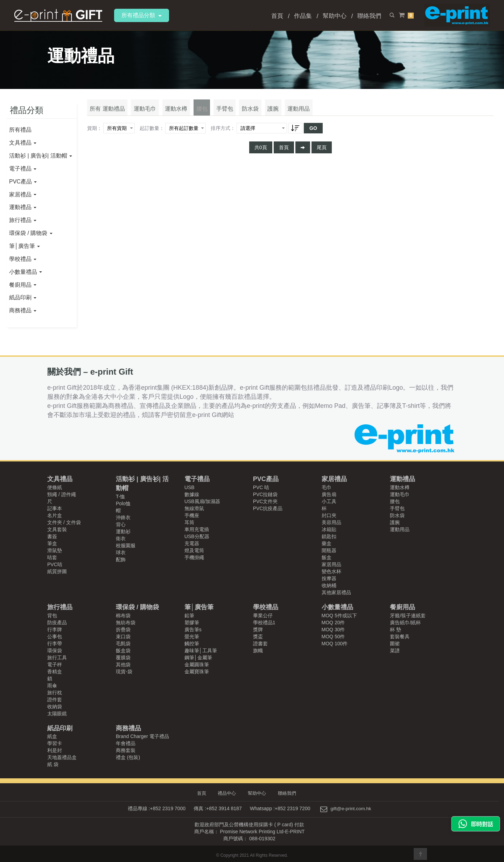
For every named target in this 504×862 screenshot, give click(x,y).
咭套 (52, 557)
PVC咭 (55, 564)
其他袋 (123, 665)
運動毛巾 (141, 112)
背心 (121, 524)
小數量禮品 (26, 272)
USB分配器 (197, 536)
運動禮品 (23, 207)
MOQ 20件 (333, 623)
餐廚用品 (23, 285)
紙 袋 (53, 764)
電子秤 (55, 665)
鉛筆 (189, 616)
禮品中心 (228, 793)
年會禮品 (126, 743)
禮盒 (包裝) (128, 757)
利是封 (55, 750)
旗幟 (258, 651)
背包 (52, 616)
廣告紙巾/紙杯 (405, 623)
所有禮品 (20, 130)
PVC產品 (23, 182)
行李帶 (55, 644)
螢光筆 (192, 637)
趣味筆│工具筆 (201, 651)
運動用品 (280, 112)
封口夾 (329, 515)
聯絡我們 (369, 16)
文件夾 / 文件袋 (64, 522)
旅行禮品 (23, 220)
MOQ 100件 (335, 644)
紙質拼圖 (57, 571)
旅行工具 (57, 658)
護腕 (257, 112)
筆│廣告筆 (24, 246)
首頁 (277, 16)
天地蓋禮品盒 (62, 757)
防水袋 (236, 112)
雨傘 (52, 686)
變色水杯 (331, 571)
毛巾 (327, 487)
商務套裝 (126, 750)
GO (313, 131)
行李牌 (55, 630)
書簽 (52, 536)
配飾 (121, 559)
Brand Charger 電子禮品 (142, 736)
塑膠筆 (192, 623)
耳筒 (189, 522)
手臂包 (213, 112)
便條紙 (55, 487)
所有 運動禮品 (106, 112)
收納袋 (55, 707)
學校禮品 (23, 259)
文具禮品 (23, 143)
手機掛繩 (194, 557)
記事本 (55, 508)
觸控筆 (192, 644)
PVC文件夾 (265, 501)
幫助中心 (335, 16)
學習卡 (55, 743)
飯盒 (327, 557)
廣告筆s (193, 630)
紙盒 (52, 736)
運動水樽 (170, 112)
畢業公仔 (263, 616)
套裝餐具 (400, 637)
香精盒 (55, 672)
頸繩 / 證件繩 (62, 494)
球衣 (121, 552)
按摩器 (329, 578)
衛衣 (121, 538)
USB (190, 487)
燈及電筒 (194, 550)
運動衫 (123, 531)
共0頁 (261, 151)
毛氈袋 (123, 644)
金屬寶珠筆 (197, 672)
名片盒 (55, 515)
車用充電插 (197, 529)
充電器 (192, 543)
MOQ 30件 (333, 630)
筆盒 (52, 543)
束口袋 (123, 637)
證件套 (55, 700)
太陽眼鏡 (57, 714)
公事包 (55, 637)
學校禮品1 (264, 623)
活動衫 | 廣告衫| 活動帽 (41, 156)
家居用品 (331, 564)
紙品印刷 (23, 297)
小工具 (329, 501)
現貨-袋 (124, 672)
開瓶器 (329, 550)
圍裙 (395, 644)
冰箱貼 (329, 529)
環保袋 (55, 651)
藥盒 (327, 543)
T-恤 (120, 496)
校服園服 (126, 545)
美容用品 (331, 522)
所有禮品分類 (142, 15)
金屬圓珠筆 (197, 665)
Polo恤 (123, 503)
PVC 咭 (261, 487)
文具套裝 (57, 529)
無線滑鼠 (194, 508)
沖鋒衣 (123, 517)
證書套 (260, 644)
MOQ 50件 (333, 637)
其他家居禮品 (336, 592)
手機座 (192, 515)
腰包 (193, 112)
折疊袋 (123, 630)
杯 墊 (395, 630)
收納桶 (329, 585)
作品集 (303, 16)
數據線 (192, 494)
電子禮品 (23, 169)
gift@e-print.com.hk (351, 808)
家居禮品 (23, 194)
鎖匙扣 (329, 536)
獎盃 (258, 637)
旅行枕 (55, 693)
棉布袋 (123, 616)
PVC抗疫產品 (268, 508)
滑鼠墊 (55, 550)
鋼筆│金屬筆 (198, 658)
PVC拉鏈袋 (265, 494)
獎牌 (258, 630)
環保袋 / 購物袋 (31, 233)
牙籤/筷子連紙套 (408, 616)
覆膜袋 (123, 658)
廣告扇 (329, 494)
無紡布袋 (126, 623)
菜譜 (395, 651)
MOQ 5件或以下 (339, 616)
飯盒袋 (123, 651)
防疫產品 (57, 623)
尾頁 (322, 151)
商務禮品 (23, 310)
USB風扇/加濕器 (202, 501)
